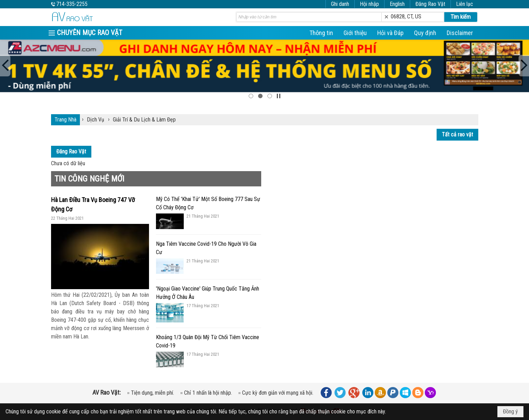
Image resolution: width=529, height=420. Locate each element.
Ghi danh (340, 4)
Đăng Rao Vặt (430, 4)
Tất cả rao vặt (457, 135)
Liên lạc (465, 4)
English (397, 4)
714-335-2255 (72, 4)
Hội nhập (369, 4)
